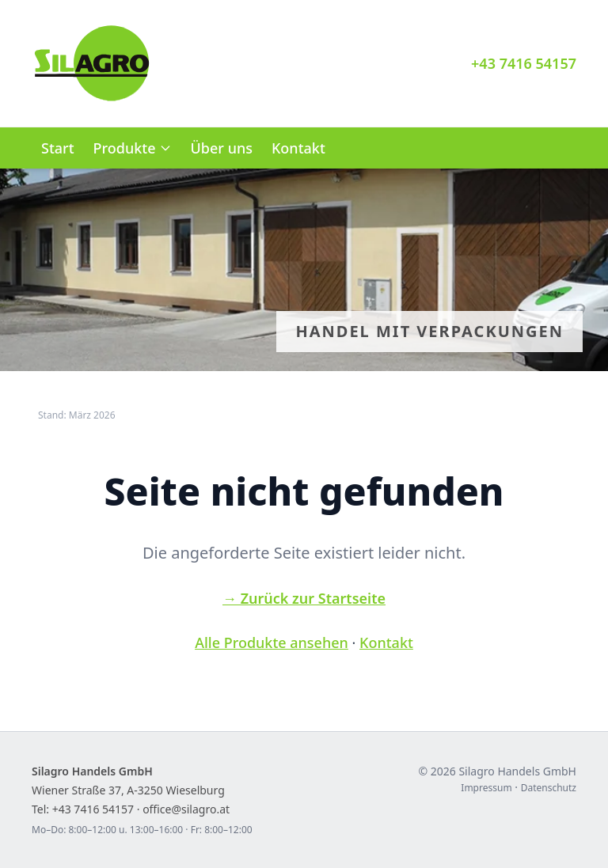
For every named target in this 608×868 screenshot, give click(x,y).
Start (58, 148)
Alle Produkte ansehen (272, 642)
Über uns (222, 148)
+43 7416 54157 (524, 63)
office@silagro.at (186, 809)
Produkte (133, 148)
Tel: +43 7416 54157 (83, 809)
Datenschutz (549, 788)
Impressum (486, 788)
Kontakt (298, 148)
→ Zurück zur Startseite (304, 598)
